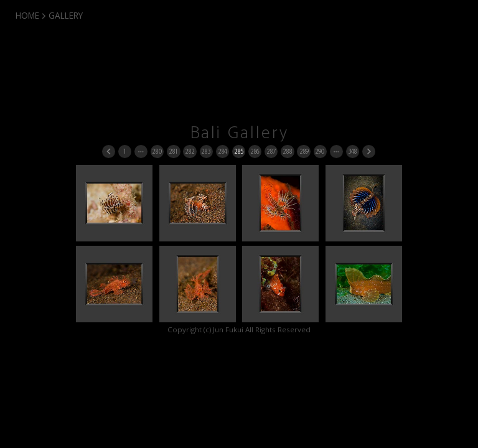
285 (239, 152)
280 (157, 152)
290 (320, 152)
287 (271, 152)
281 (173, 152)
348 (352, 152)
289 (304, 152)
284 (222, 152)
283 (206, 152)
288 (287, 152)
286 (255, 152)
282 (190, 152)
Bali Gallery (239, 133)
